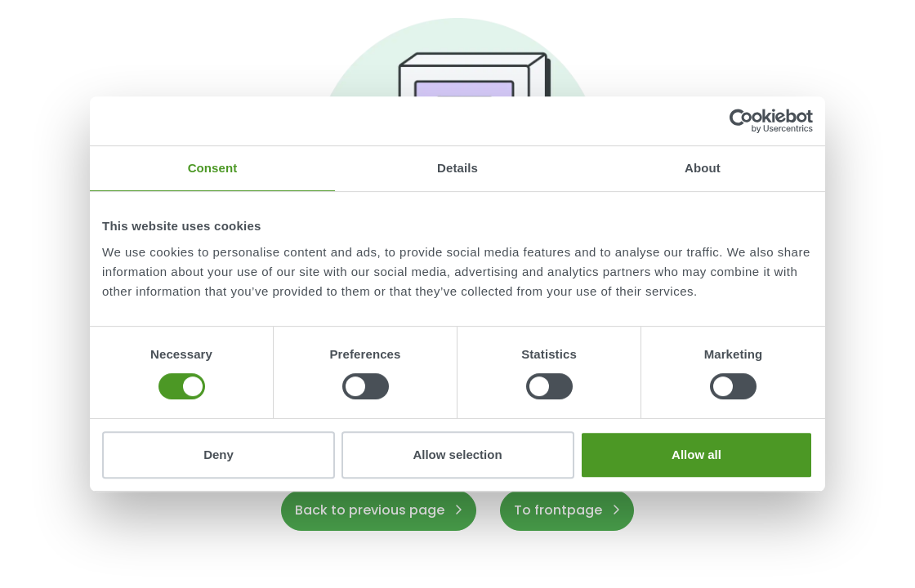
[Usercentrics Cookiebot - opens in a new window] (741, 121)
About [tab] (703, 168)
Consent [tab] (213, 168)
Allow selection (457, 454)
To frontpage (567, 510)
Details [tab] (457, 168)
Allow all (696, 454)
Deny (219, 454)
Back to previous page (379, 510)
